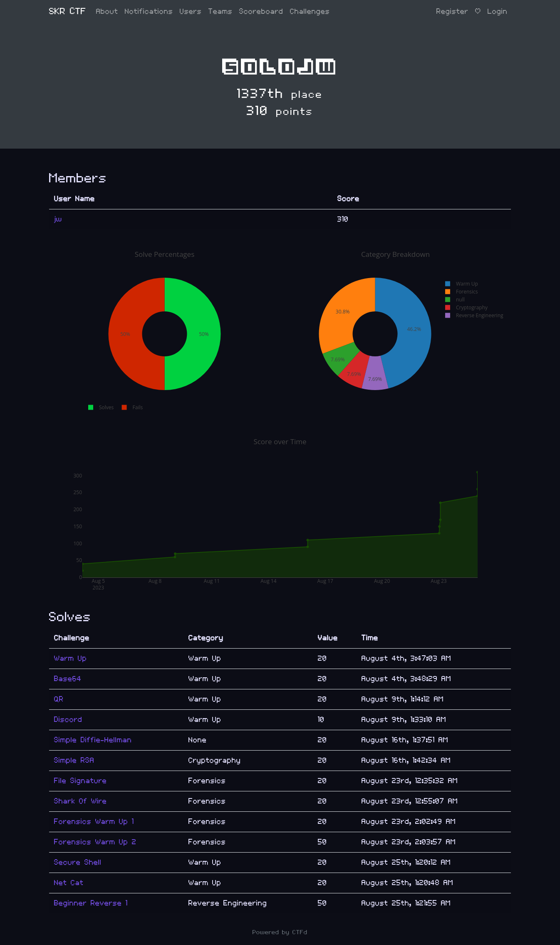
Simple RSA (74, 760)
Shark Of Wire (81, 801)
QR (59, 699)
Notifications (149, 11)
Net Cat (69, 883)
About (107, 11)
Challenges (310, 11)
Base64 (68, 679)
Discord (68, 720)
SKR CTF (68, 11)
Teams (221, 11)
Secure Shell (78, 862)
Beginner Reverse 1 (91, 903)
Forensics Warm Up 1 (94, 822)
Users (191, 11)
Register (452, 11)
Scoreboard (261, 11)
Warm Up (71, 658)
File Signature (81, 781)
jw (58, 219)
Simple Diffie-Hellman (93, 740)
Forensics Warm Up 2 (95, 842)
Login (498, 11)
